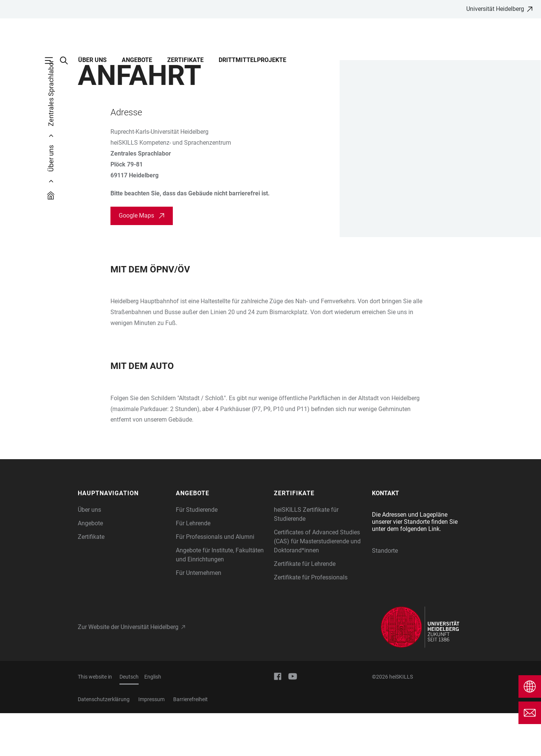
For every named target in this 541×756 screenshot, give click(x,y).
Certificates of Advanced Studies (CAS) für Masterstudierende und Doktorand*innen (317, 584)
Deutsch (129, 720)
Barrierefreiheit (190, 742)
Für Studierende (197, 553)
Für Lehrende (193, 566)
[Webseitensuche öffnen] (68, 60)
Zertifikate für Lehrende (305, 607)
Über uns (92, 60)
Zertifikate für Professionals (311, 620)
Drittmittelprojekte (252, 60)
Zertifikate (185, 60)
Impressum (151, 742)
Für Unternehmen (199, 616)
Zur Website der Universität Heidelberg (128, 670)
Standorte (385, 593)
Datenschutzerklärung (104, 742)
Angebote (137, 60)
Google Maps (136, 258)
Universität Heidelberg (495, 9)
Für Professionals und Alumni (215, 580)
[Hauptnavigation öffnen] (53, 60)
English (153, 720)
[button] (123, 536)
